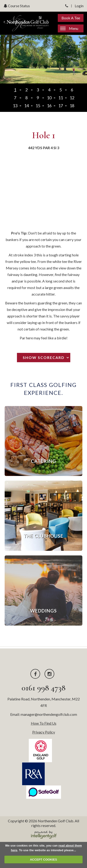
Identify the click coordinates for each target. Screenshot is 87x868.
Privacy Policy (44, 732)
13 (15, 106)
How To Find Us (44, 723)
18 (72, 106)
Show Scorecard (44, 357)
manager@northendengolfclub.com (49, 714)
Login (79, 6)
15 (38, 106)
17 (61, 106)
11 (61, 98)
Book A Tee (71, 18)
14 (26, 106)
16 (49, 106)
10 (49, 98)
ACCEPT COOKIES (43, 859)
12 (72, 98)
